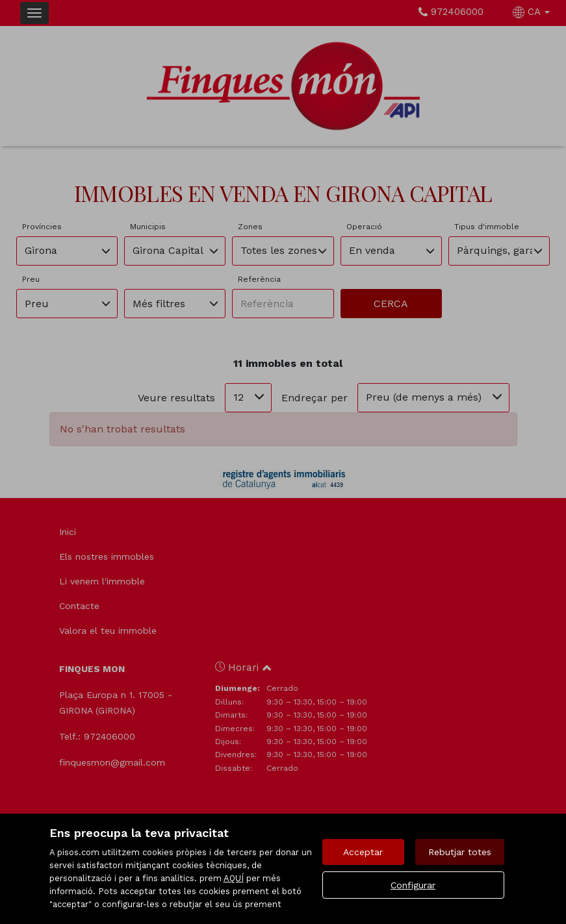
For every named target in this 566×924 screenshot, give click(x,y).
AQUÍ (234, 878)
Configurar (413, 885)
